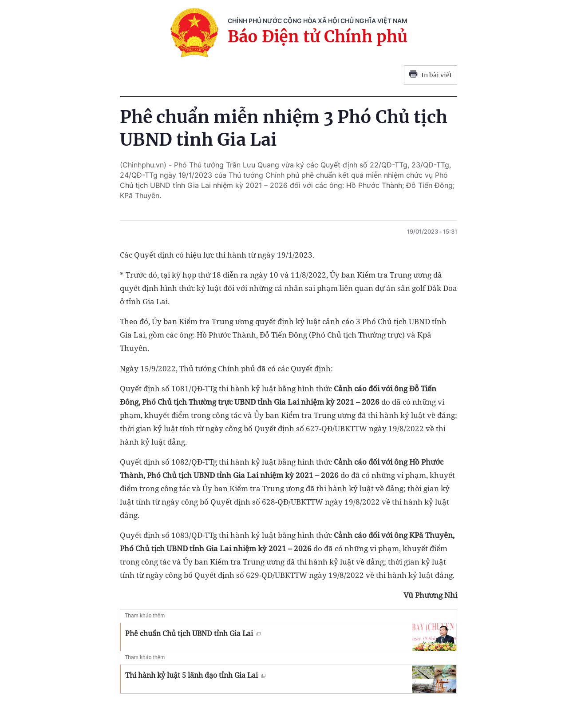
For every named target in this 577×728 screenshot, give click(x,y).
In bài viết (431, 75)
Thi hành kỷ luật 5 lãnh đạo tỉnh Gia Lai (195, 675)
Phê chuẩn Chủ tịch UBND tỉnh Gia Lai (193, 633)
